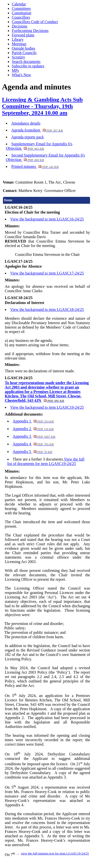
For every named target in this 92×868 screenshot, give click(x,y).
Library (18, 39)
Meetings (19, 44)
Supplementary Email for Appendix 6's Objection (39, 146)
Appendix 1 (33, 421)
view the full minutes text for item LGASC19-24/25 (55, 853)
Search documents (26, 62)
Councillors (21, 17)
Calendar (19, 4)
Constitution (21, 13)
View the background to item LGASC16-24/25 (47, 219)
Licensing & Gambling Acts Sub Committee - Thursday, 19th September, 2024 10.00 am (42, 106)
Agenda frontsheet (37, 130)
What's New (21, 75)
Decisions (20, 26)
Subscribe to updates (28, 66)
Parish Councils (24, 53)
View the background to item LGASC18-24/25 (47, 310)
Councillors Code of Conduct (35, 22)
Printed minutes (35, 166)
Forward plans (23, 35)
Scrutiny (18, 57)
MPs (15, 70)
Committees (21, 8)
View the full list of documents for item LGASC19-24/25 (46, 461)
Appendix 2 (33, 429)
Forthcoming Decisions (30, 31)
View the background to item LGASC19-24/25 (47, 407)
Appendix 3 (34, 436)
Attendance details (26, 123)
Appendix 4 (33, 444)
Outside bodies (24, 48)
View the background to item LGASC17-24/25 (47, 273)
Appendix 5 (33, 452)
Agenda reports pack (27, 137)
